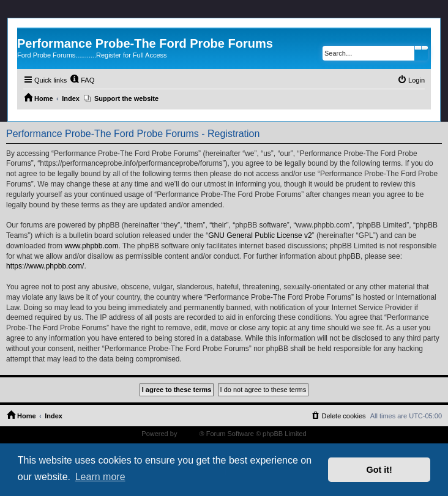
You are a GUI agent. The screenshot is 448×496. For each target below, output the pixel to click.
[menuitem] (82, 80)
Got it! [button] (379, 470)
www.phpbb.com (91, 246)
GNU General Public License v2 (260, 235)
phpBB (189, 434)
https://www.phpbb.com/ (45, 266)
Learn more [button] (100, 477)
